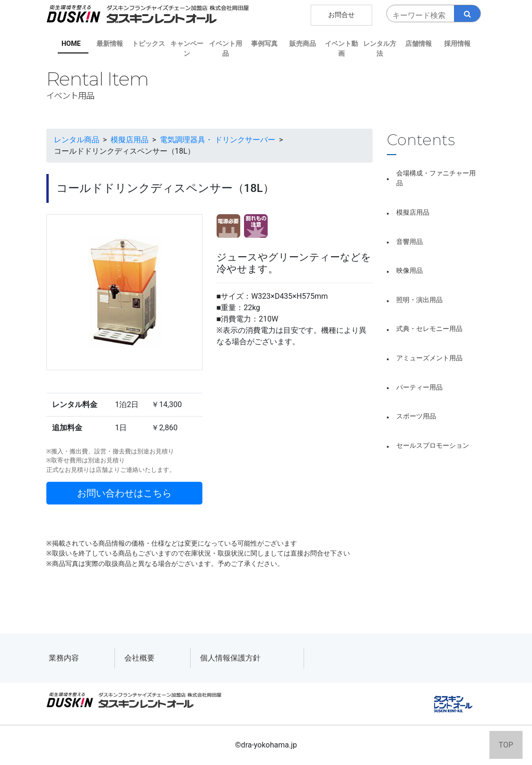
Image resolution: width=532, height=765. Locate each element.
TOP (506, 745)
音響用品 (410, 242)
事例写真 (264, 44)
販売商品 (303, 44)
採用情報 (457, 44)
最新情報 (110, 44)
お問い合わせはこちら (124, 493)
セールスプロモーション (433, 446)
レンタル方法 (380, 49)
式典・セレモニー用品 (429, 329)
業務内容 (64, 658)
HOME (71, 44)
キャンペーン (187, 49)
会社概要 (140, 658)
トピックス (148, 44)
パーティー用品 (419, 387)
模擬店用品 (413, 213)
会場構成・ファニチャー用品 (436, 178)
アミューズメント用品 (429, 358)
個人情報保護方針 (230, 658)
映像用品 (410, 271)
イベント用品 (226, 49)
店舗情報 (419, 44)
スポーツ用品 (416, 416)
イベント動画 (341, 49)
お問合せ (341, 15)
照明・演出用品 (419, 300)
